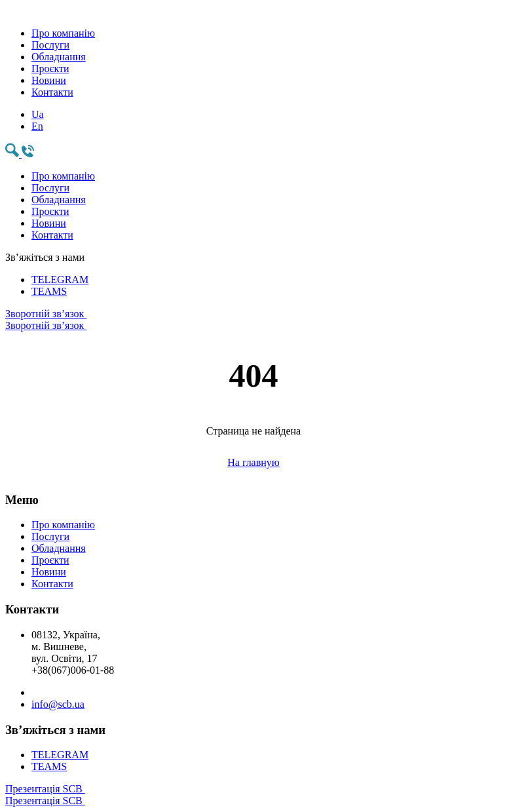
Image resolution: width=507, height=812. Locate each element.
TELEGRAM (60, 280)
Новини (49, 80)
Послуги (50, 45)
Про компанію (63, 33)
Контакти (52, 92)
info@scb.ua (58, 704)
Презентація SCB (254, 795)
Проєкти (50, 68)
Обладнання (59, 57)
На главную (254, 462)
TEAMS (49, 291)
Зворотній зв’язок (254, 320)
